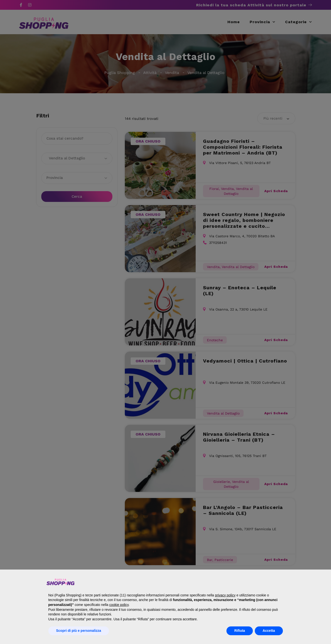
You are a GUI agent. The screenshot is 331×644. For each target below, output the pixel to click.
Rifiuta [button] (240, 631)
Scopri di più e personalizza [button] (79, 631)
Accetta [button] (269, 631)
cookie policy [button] (119, 605)
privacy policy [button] (225, 595)
